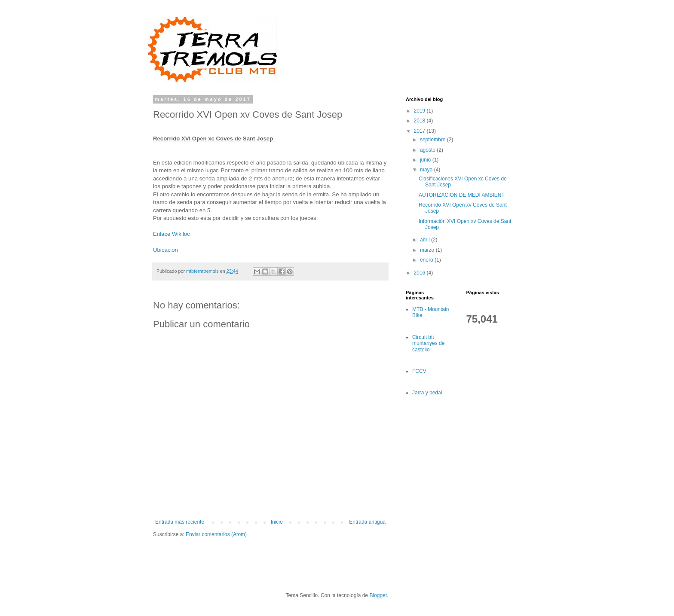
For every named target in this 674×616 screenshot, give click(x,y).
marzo (428, 250)
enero (427, 260)
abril (426, 240)
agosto (428, 150)
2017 (420, 131)
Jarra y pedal (427, 393)
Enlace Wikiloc (172, 234)
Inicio (277, 522)
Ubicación (165, 250)
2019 (420, 111)
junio (426, 160)
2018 (420, 121)
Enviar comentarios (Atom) (216, 534)
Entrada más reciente (180, 522)
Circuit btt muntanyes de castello (428, 343)
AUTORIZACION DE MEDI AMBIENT (462, 195)
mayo (427, 170)
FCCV (419, 371)
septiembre (434, 140)
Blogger (378, 595)
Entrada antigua (367, 522)
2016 (420, 273)
